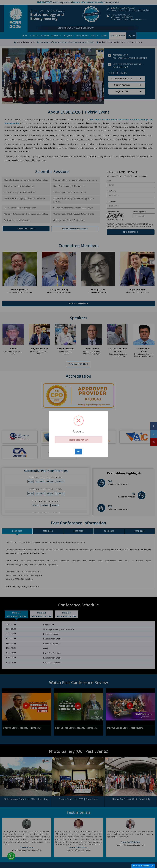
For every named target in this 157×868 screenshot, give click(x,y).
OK (79, 452)
